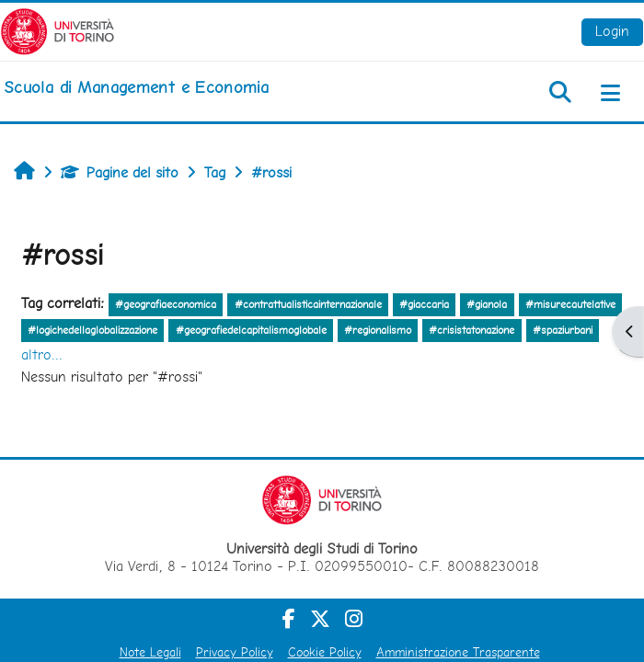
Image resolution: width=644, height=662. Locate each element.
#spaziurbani (563, 330)
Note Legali (150, 652)
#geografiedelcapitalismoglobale (251, 330)
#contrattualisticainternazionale (308, 304)
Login (612, 31)
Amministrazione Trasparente (458, 652)
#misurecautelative (570, 304)
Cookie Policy (325, 652)
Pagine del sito (120, 172)
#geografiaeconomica (166, 304)
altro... (42, 354)
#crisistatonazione (471, 330)
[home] (136, 87)
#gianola (487, 304)
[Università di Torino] (57, 30)
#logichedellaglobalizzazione (92, 330)
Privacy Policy (235, 652)
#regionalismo (378, 330)
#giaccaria (424, 304)
